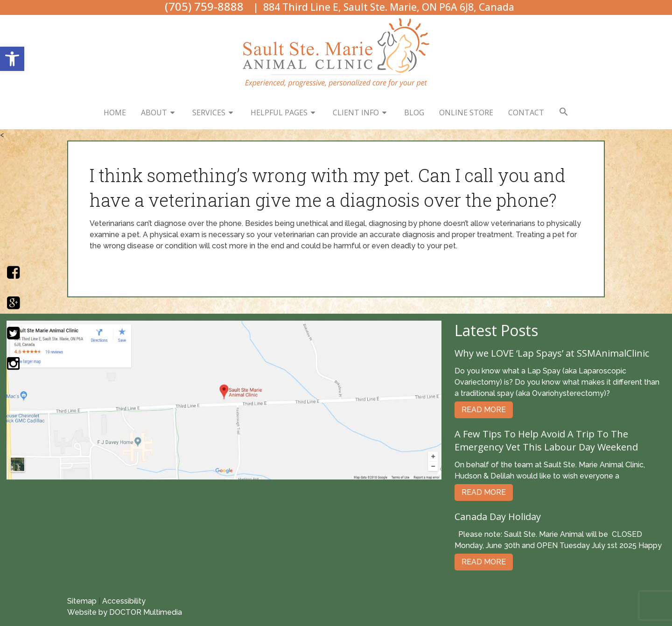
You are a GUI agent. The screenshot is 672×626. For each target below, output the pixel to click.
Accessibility (124, 601)
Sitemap (82, 601)
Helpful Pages (279, 113)
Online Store (466, 113)
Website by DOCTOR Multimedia (125, 612)
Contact (526, 113)
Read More (484, 410)
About (154, 113)
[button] (12, 59)
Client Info (356, 113)
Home (115, 113)
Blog (414, 113)
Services (209, 113)
